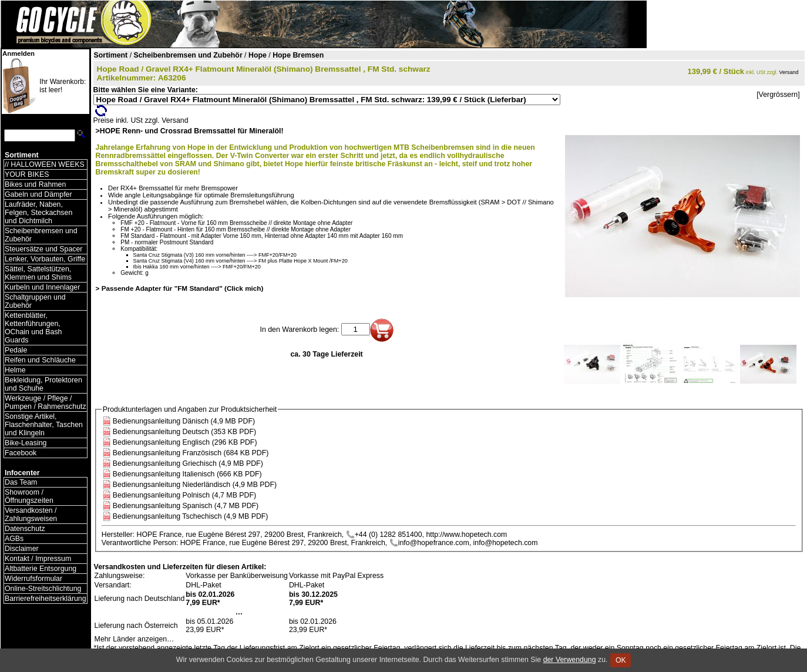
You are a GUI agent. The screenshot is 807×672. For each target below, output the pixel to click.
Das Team (21, 482)
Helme (15, 370)
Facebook (21, 453)
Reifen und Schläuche (40, 360)
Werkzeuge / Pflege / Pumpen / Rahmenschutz (46, 402)
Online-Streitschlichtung (43, 589)
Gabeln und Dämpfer (38, 194)
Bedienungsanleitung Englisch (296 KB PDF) (185, 442)
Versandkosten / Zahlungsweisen (31, 515)
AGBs (14, 539)
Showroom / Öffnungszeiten (29, 496)
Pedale (16, 350)
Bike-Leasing (26, 443)
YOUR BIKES (27, 174)
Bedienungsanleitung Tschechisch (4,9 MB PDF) (191, 516)
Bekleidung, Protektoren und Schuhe (43, 384)
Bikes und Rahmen (35, 184)
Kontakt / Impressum (38, 559)
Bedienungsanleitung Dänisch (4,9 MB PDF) (184, 421)
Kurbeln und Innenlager (42, 287)
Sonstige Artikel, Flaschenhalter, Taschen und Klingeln (44, 425)
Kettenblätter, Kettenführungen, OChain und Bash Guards (33, 328)
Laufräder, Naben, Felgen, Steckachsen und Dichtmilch (38, 213)
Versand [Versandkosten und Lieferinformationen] (789, 72)
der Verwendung (570, 660)
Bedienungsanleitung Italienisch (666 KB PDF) (187, 474)
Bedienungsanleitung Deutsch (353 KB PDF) (184, 432)
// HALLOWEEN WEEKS (45, 164)
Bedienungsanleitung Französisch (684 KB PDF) (191, 453)
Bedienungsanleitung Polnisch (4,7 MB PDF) (184, 495)
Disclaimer (22, 549)
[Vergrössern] (778, 95)
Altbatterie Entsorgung (41, 569)
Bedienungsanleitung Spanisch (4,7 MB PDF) (186, 506)
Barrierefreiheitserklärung (46, 599)
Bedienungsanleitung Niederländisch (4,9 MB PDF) (195, 485)
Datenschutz (25, 529)
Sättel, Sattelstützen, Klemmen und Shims (38, 273)
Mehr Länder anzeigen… (134, 639)
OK (621, 660)
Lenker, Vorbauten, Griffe (45, 259)
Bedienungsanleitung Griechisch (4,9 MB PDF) (188, 463)
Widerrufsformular (33, 579)
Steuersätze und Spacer (43, 249)
